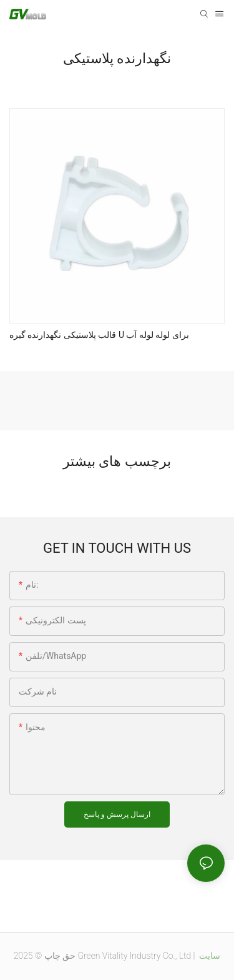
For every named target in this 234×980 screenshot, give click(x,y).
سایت (209, 956)
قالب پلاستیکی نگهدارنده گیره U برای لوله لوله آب (99, 335)
